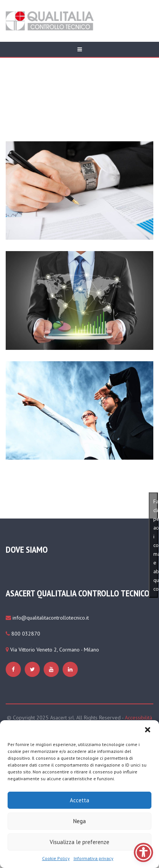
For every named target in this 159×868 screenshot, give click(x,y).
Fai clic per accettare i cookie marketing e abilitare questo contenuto (156, 545)
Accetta (79, 800)
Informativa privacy (94, 858)
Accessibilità (139, 718)
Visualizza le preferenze (79, 842)
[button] (148, 730)
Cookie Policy (56, 858)
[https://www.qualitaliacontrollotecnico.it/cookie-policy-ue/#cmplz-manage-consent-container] (14, 669)
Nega (79, 821)
